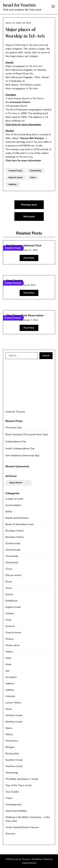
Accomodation (13, 505)
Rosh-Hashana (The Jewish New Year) (27, 435)
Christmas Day (14, 428)
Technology (12, 773)
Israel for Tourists (19, 5)
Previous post (29, 205)
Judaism (13, 184)
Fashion (10, 613)
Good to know (16, 177)
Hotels (9, 652)
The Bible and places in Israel (22, 779)
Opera (9, 728)
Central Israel (15, 171)
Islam (33, 177)
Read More (29, 258)
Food (8, 620)
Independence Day (16, 442)
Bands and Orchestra (17, 518)
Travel (9, 798)
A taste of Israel (14, 499)
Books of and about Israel (19, 524)
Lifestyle (10, 696)
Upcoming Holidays (16, 811)
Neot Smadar (15, 280)
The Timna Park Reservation (25, 315)
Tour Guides (12, 792)
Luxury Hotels (13, 703)
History (10, 639)
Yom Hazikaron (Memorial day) (22, 456)
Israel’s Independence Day (20, 449)
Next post (29, 216)
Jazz (8, 671)
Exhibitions (12, 601)
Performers (12, 741)
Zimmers (10, 834)
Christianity (35, 171)
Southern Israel (14, 760)
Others (9, 734)
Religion (10, 747)
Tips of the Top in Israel (18, 785)
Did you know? (14, 575)
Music (9, 709)
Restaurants (12, 754)
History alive (12, 645)
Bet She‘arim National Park (24, 246)
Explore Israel (13, 607)
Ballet (9, 512)
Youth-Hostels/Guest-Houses (22, 827)
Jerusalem (11, 677)
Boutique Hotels (15, 531)
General (10, 626)
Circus (9, 569)
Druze (9, 582)
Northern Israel (14, 715)
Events (9, 594)
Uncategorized (13, 804)
